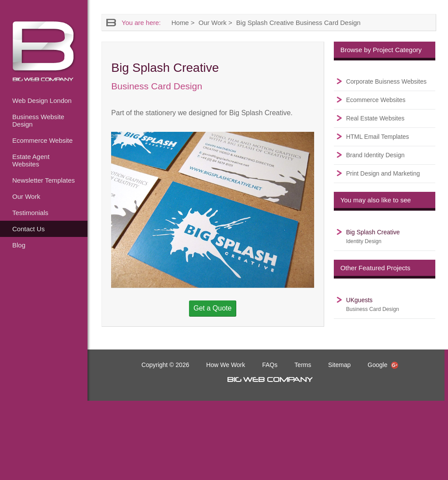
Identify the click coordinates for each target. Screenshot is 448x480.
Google (383, 365)
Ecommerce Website (42, 140)
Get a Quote (212, 308)
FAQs (270, 365)
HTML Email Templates (378, 137)
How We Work (226, 365)
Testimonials (30, 213)
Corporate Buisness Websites (386, 81)
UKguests (373, 304)
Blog (19, 245)
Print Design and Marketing (383, 173)
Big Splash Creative (373, 236)
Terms (303, 365)
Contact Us (28, 229)
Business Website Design (38, 120)
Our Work (26, 196)
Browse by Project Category (381, 50)
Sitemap (339, 365)
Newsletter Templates (44, 180)
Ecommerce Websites (376, 100)
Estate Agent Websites (31, 160)
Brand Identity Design (375, 155)
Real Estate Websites (375, 118)
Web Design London (42, 101)
